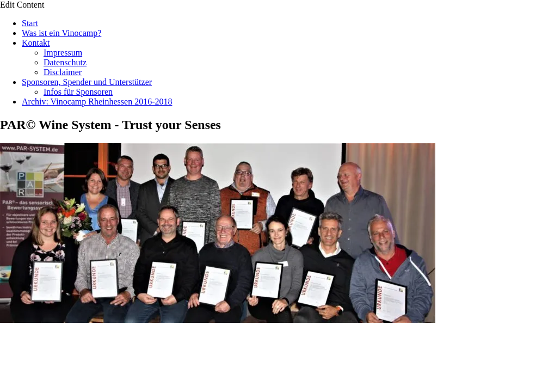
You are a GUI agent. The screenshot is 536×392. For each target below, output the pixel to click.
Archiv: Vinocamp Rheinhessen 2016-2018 (97, 102)
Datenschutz (65, 62)
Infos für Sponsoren (78, 92)
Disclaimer (63, 72)
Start (30, 23)
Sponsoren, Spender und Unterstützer (87, 82)
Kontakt (36, 43)
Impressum (63, 53)
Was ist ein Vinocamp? (61, 33)
